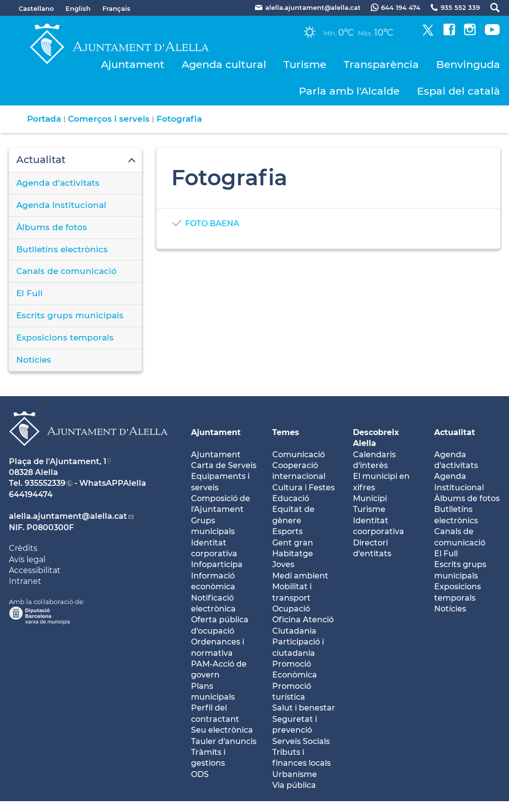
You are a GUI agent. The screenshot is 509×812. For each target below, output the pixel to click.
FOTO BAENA (212, 223)
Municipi (370, 498)
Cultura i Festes (303, 488)
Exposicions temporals (65, 338)
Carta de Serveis (224, 465)
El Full (30, 293)
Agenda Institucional (61, 205)
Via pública (294, 785)
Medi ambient (300, 576)
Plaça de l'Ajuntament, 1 (58, 461)
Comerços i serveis (109, 119)
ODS (200, 774)
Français (116, 8)
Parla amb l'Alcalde (349, 91)
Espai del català (459, 91)
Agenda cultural (224, 64)
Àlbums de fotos (52, 227)
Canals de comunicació (66, 271)
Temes (286, 432)
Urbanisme (295, 774)
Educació (291, 498)
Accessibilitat (35, 570)
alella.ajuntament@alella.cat (68, 516)
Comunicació (299, 455)
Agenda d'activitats (58, 183)
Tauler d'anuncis (224, 741)
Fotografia (179, 119)
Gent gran (293, 543)
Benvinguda (468, 64)
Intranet (25, 581)
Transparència (381, 64)
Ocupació (291, 609)
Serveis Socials (301, 741)
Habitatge (293, 554)
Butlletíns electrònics (62, 249)
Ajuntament (133, 64)
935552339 (45, 483)
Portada (44, 119)
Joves (283, 564)
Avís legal (27, 559)
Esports (287, 531)
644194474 (31, 494)
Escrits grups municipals (70, 315)
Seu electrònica (222, 730)
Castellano (36, 8)
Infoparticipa (217, 564)
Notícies (34, 360)
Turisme (305, 64)
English (78, 8)
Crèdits (23, 548)
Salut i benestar (304, 708)
